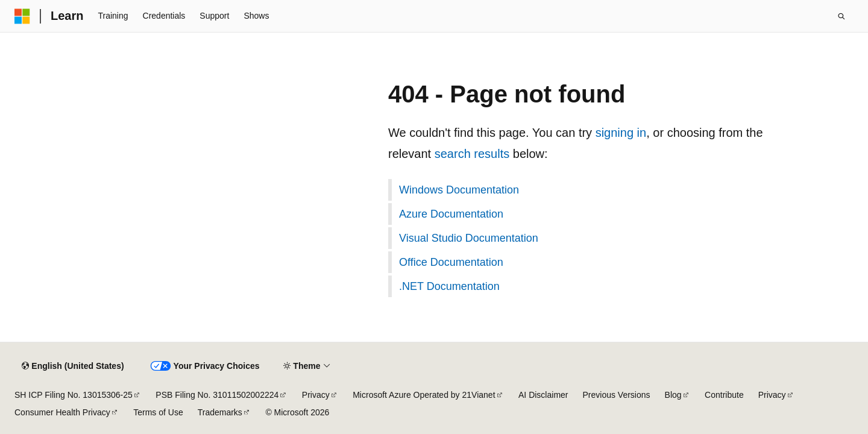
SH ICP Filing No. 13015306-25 (74, 395)
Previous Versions (617, 395)
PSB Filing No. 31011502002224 (217, 395)
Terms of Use (158, 412)
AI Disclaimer (543, 395)
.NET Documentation (449, 286)
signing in (621, 133)
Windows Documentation (459, 190)
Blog (673, 395)
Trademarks (220, 412)
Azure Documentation (451, 214)
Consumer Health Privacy (62, 412)
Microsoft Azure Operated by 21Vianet (424, 395)
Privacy (316, 395)
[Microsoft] (22, 16)
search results (472, 154)
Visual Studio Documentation (469, 238)
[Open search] (841, 16)
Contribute (724, 395)
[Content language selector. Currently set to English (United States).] (73, 366)
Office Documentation (451, 262)
